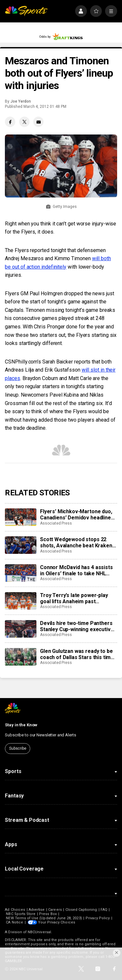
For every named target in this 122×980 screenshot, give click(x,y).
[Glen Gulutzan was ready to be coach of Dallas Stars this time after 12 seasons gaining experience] (20, 657)
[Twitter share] (24, 122)
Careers (55, 910)
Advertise (37, 910)
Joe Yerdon (20, 101)
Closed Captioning (81, 910)
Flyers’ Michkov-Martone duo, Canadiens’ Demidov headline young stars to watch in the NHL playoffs (78, 515)
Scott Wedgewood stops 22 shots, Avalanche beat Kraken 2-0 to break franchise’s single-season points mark (77, 542)
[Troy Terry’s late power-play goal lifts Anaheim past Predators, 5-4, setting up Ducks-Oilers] (20, 601)
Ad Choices (15, 910)
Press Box (48, 914)
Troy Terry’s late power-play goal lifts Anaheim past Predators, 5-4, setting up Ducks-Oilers (74, 598)
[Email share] (38, 122)
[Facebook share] (10, 122)
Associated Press (56, 523)
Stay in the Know (21, 725)
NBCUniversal (39, 932)
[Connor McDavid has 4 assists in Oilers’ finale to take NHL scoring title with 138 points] (20, 573)
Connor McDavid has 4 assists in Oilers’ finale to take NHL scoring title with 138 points (76, 570)
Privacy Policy (98, 918)
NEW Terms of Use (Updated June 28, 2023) (44, 918)
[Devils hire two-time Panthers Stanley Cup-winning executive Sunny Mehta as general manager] (20, 629)
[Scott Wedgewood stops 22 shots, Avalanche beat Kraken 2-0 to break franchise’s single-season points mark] (20, 545)
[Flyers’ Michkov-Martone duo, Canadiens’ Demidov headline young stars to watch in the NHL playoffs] (20, 517)
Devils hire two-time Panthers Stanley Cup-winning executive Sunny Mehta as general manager (77, 626)
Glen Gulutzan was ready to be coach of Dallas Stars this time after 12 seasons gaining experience (77, 654)
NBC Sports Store (21, 914)
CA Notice (14, 922)
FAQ (104, 910)
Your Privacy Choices (57, 922)
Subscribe (18, 748)
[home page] (26, 11)
